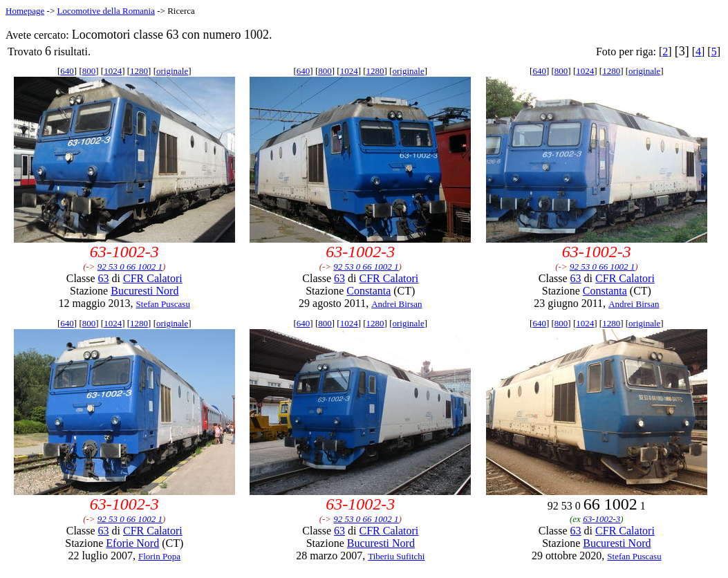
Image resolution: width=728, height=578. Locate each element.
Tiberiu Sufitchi (396, 556)
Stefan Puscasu (163, 304)
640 (67, 71)
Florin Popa (159, 556)
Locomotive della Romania (106, 11)
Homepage (25, 11)
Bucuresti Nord (144, 291)
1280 (139, 71)
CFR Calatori (153, 278)
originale (172, 71)
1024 (113, 71)
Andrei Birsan (396, 304)
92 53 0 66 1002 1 (130, 267)
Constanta (368, 291)
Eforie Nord (132, 543)
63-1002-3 (601, 519)
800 (89, 71)
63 (104, 278)
